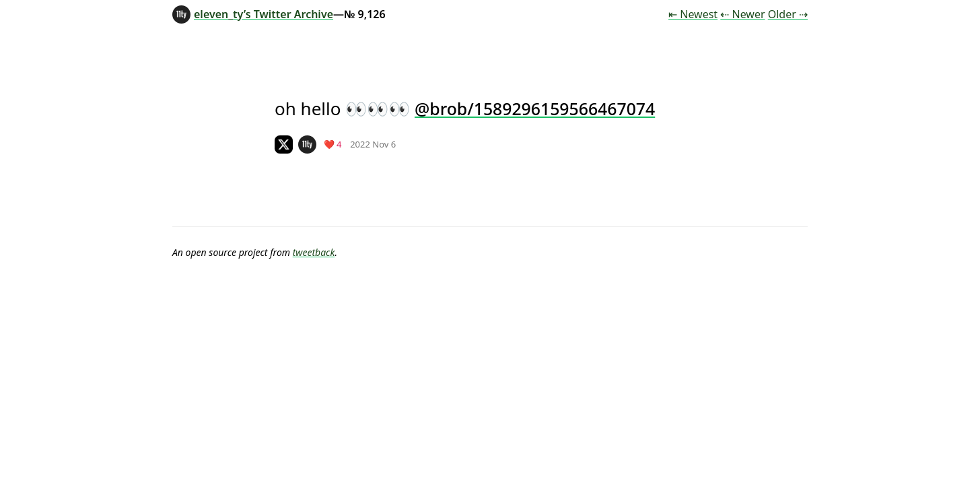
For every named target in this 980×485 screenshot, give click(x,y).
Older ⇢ (788, 14)
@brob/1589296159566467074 (535, 108)
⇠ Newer (742, 14)
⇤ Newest (693, 14)
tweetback (314, 252)
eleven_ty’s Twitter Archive (253, 14)
